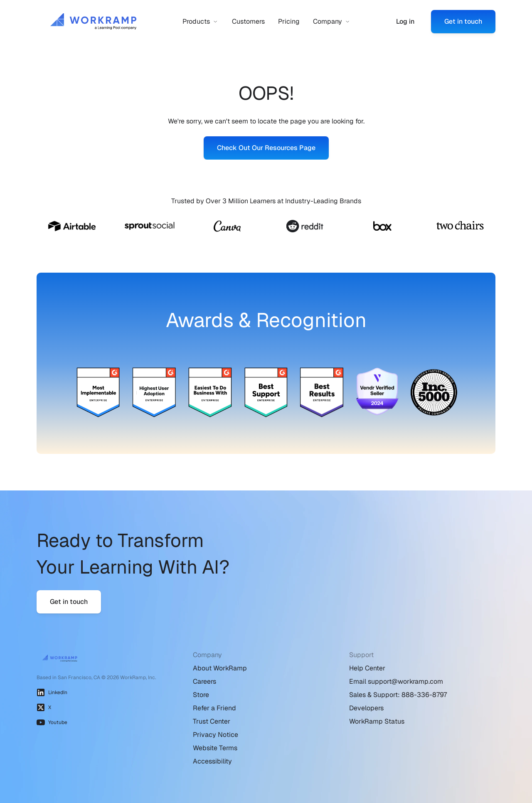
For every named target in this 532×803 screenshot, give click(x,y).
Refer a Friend (214, 708)
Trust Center (212, 721)
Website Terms (215, 748)
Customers (248, 21)
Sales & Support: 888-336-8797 (398, 695)
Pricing (289, 21)
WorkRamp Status (377, 721)
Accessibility (212, 761)
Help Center (367, 668)
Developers (366, 708)
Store (201, 695)
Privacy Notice (216, 735)
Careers (204, 681)
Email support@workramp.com (396, 681)
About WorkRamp (220, 668)
